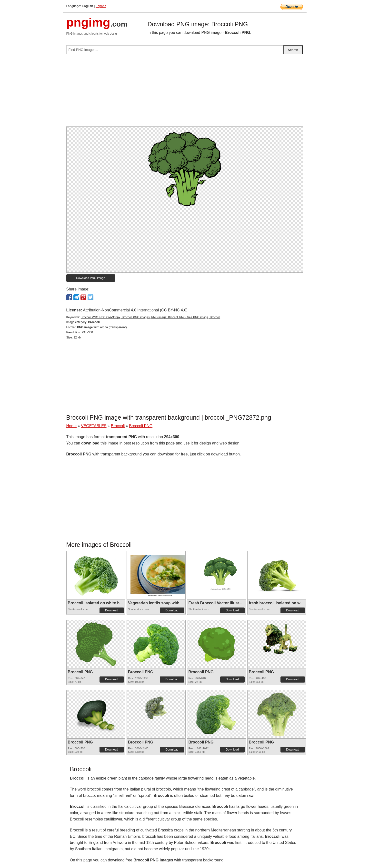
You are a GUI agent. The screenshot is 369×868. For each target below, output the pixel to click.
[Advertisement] (185, 92)
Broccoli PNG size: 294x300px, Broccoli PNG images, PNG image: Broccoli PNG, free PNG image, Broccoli (150, 317)
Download (112, 610)
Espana (101, 6)
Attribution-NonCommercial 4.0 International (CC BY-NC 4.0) (135, 310)
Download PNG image (91, 278)
